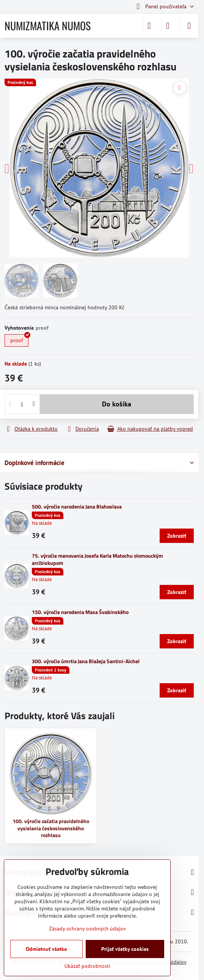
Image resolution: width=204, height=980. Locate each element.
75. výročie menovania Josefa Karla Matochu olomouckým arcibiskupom (97, 559)
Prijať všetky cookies (125, 949)
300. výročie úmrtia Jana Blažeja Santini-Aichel (86, 661)
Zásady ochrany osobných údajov (87, 929)
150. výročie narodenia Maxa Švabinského (80, 612)
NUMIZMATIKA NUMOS (48, 26)
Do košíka (117, 404)
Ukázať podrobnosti (87, 966)
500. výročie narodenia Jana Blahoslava (77, 506)
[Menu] (189, 26)
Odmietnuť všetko (46, 949)
